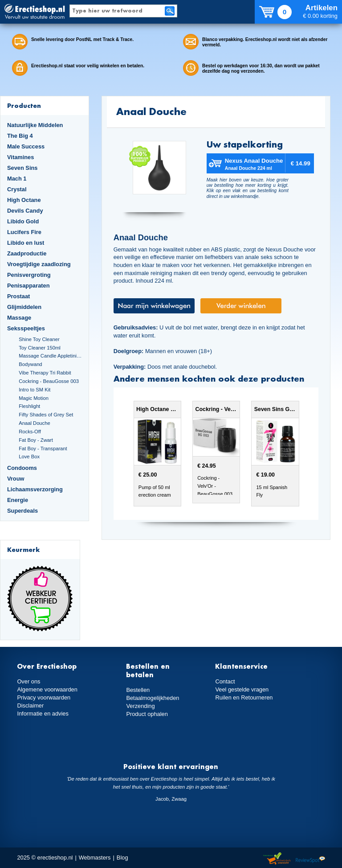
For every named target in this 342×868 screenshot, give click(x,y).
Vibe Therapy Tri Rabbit (45, 373)
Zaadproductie (27, 253)
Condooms (22, 468)
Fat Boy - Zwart (36, 440)
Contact (225, 681)
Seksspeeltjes (26, 328)
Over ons (28, 681)
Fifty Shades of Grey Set (46, 415)
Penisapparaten (28, 286)
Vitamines (20, 157)
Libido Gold (23, 221)
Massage (19, 318)
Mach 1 (17, 179)
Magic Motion (34, 398)
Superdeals (22, 511)
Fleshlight (29, 406)
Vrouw (16, 479)
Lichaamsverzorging (35, 489)
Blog (122, 858)
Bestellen (138, 690)
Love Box (29, 457)
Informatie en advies (43, 714)
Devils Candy (25, 211)
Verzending (140, 706)
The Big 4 (20, 136)
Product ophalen (147, 714)
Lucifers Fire (24, 232)
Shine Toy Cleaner (39, 339)
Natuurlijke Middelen (35, 125)
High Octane (24, 200)
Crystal (17, 189)
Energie (18, 500)
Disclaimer (30, 706)
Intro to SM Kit (35, 390)
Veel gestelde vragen (242, 689)
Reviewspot (310, 859)
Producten (24, 105)
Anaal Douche (34, 423)
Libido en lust (26, 243)
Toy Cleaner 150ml (40, 348)
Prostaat (18, 296)
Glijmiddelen (24, 307)
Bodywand (30, 364)
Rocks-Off (30, 432)
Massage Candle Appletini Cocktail (50, 356)
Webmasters (95, 858)
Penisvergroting (29, 275)
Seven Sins (22, 168)
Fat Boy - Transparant (43, 448)
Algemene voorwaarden (47, 689)
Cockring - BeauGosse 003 (49, 381)
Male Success (26, 146)
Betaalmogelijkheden (153, 698)
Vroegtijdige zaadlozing (39, 264)
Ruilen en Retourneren (244, 697)
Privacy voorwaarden (44, 697)
